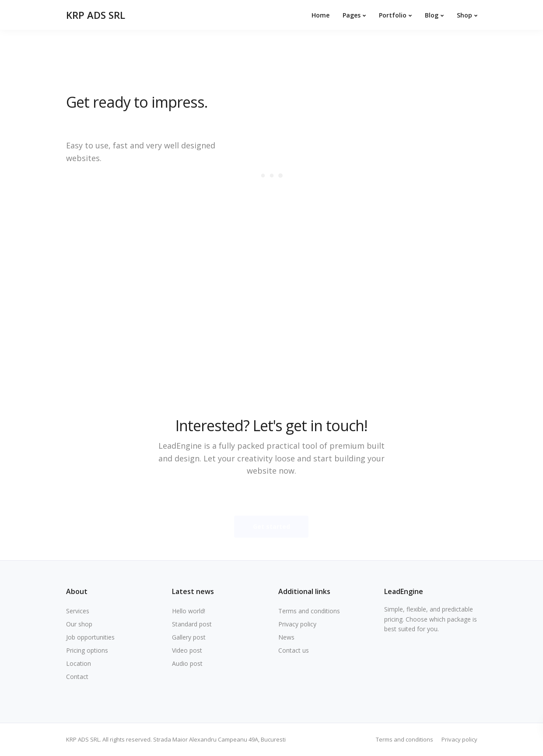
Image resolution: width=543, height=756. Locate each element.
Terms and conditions (309, 611)
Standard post (192, 624)
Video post (187, 650)
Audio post (187, 663)
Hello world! (189, 611)
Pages (352, 15)
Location (79, 663)
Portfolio (393, 15)
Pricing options (87, 650)
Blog (432, 15)
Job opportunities (90, 637)
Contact (77, 677)
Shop (464, 15)
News (286, 637)
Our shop (79, 624)
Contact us (294, 650)
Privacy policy (297, 624)
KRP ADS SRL (96, 15)
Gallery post (189, 637)
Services (78, 611)
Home (321, 15)
